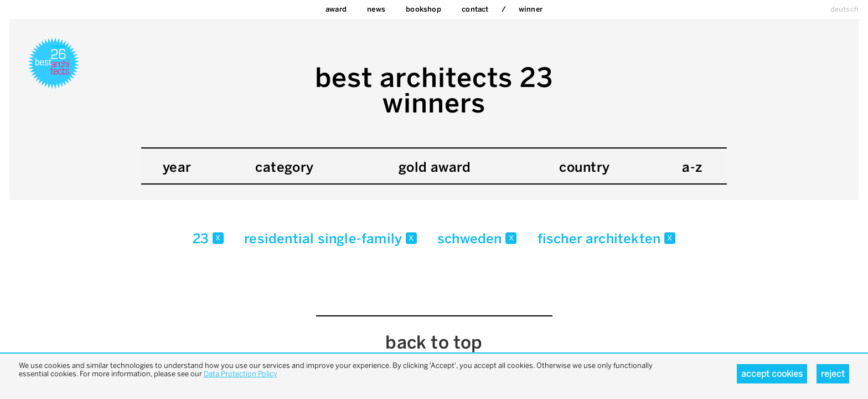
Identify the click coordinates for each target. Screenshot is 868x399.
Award (336, 9)
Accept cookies (772, 374)
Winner (531, 9)
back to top (434, 342)
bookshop (423, 9)
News (376, 9)
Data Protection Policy (241, 374)
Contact (475, 9)
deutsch (844, 9)
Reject (833, 374)
